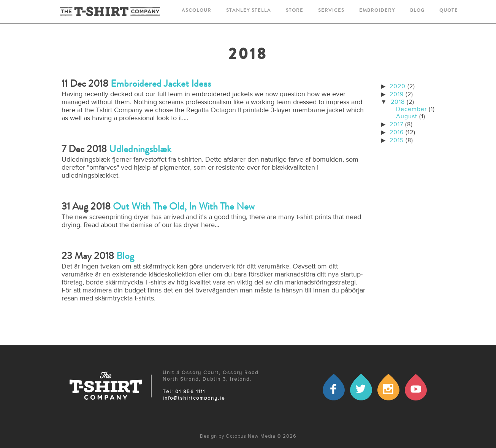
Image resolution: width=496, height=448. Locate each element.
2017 (396, 125)
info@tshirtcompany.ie (194, 398)
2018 (398, 102)
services (331, 11)
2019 (397, 95)
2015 (397, 141)
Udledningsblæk (140, 149)
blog (417, 11)
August (407, 117)
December (411, 110)
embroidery (377, 11)
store (295, 11)
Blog (125, 256)
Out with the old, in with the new (184, 206)
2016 (397, 133)
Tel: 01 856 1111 (184, 392)
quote (449, 11)
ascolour (196, 11)
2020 (398, 87)
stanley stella (249, 11)
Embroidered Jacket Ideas (161, 83)
